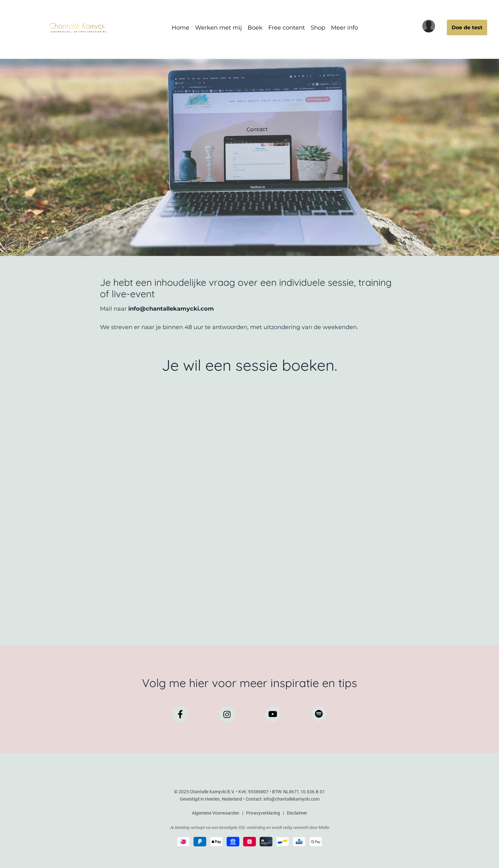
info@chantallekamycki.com (292, 799)
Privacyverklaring (263, 813)
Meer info (344, 28)
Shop (318, 28)
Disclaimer (297, 813)
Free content (287, 28)
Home (180, 28)
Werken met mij (218, 28)
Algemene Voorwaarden (216, 813)
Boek (255, 28)
